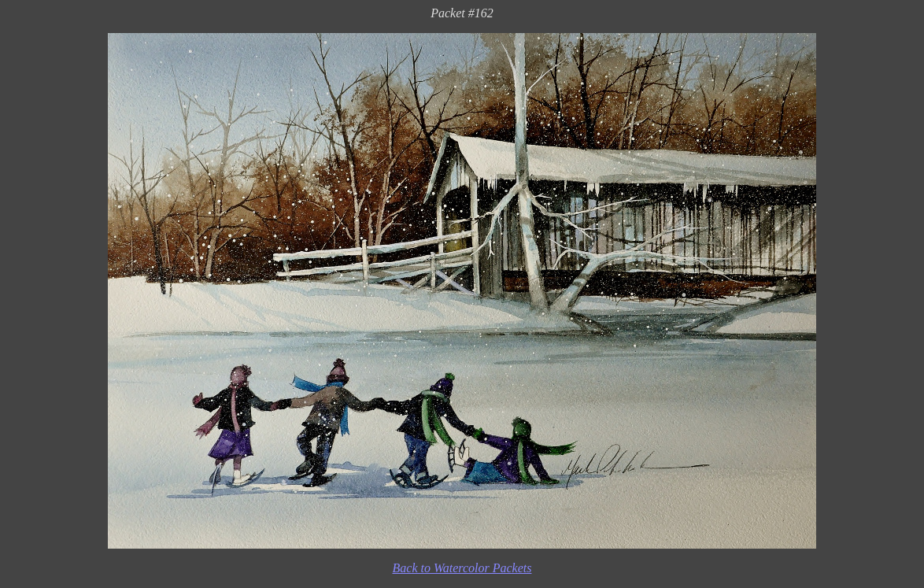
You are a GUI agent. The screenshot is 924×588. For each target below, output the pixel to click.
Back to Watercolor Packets (462, 568)
